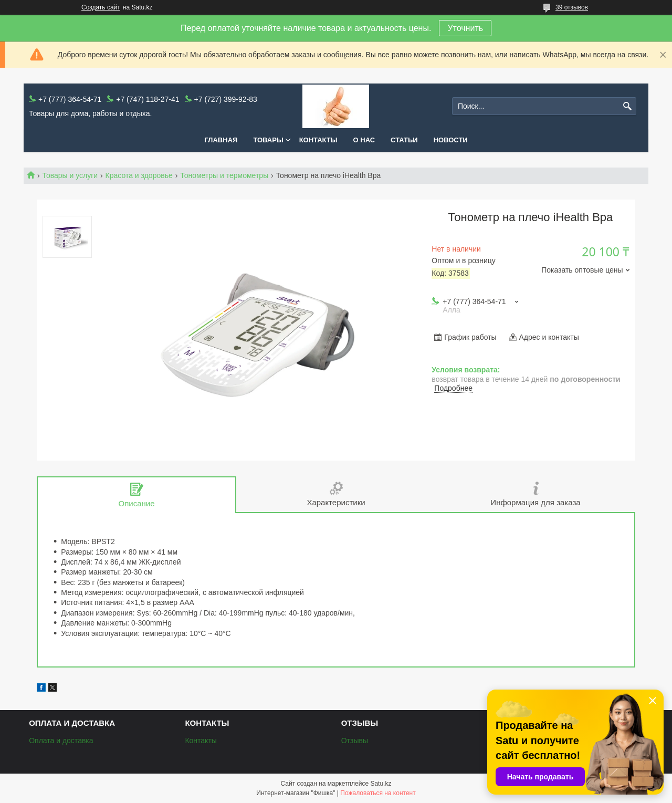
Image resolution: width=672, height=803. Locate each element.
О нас (364, 140)
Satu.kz (381, 784)
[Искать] (627, 106)
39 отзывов (572, 7)
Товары (268, 140)
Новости (451, 140)
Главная (221, 140)
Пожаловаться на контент (378, 793)
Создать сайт (101, 7)
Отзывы (355, 741)
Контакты (318, 140)
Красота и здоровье (139, 175)
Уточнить (465, 28)
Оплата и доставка (61, 741)
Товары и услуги (70, 175)
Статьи (404, 140)
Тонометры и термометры (224, 175)
